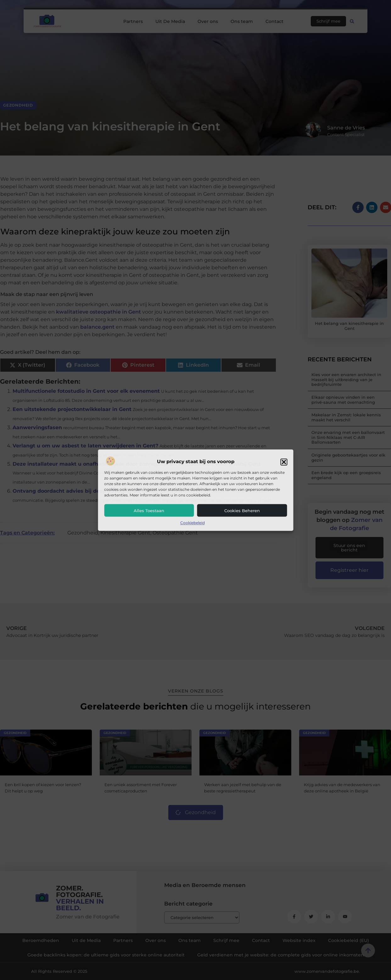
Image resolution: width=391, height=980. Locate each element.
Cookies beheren (242, 511)
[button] (284, 462)
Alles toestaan (149, 511)
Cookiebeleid (193, 523)
